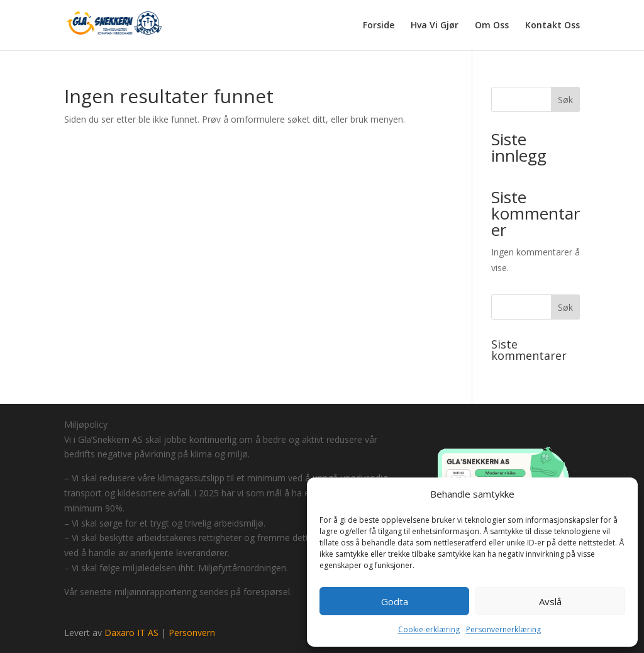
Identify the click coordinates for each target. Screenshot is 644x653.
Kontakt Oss (552, 26)
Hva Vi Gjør (435, 26)
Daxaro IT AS (131, 633)
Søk (565, 100)
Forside (379, 26)
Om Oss (492, 26)
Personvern (192, 633)
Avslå (550, 601)
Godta (395, 601)
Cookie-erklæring (429, 629)
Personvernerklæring (503, 629)
